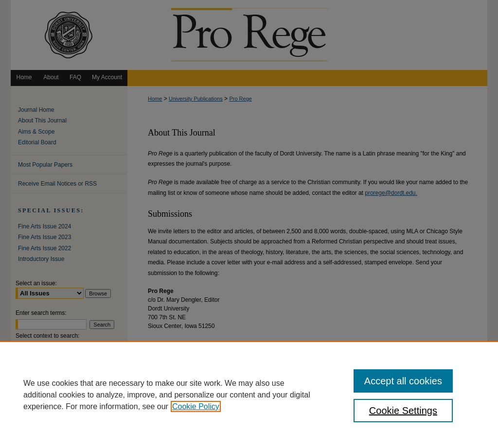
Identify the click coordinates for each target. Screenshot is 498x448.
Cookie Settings (403, 411)
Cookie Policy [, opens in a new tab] (196, 406)
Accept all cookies (403, 381)
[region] (249, 395)
